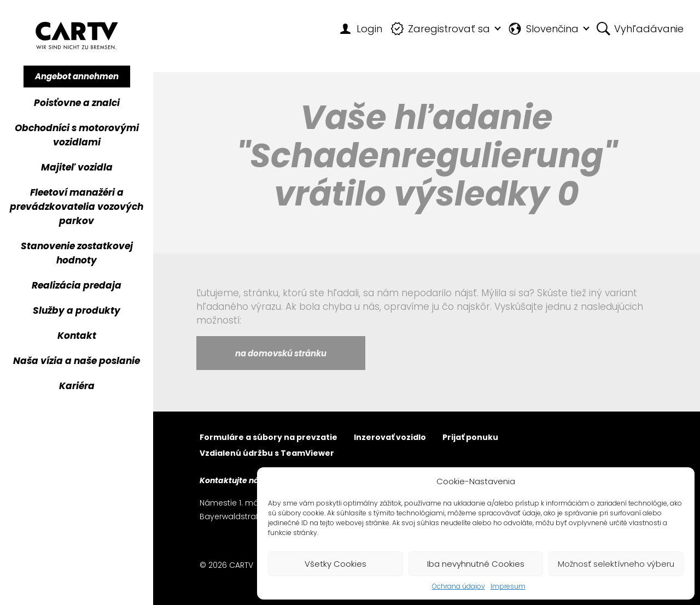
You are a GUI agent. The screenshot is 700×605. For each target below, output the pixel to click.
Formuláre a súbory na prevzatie (269, 438)
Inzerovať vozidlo (390, 438)
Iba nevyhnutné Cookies (476, 564)
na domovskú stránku (281, 353)
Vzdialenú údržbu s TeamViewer (267, 454)
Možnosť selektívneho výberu (616, 564)
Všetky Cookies (336, 564)
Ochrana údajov (459, 586)
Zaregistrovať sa (441, 29)
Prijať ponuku (470, 438)
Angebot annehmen (77, 76)
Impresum (508, 586)
